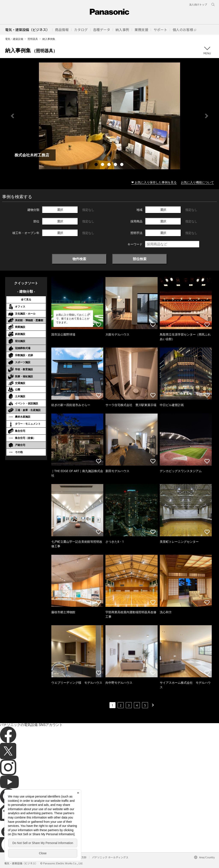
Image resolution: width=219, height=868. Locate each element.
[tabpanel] (109, 116)
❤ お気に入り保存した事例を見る (154, 182)
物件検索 (79, 259)
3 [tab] (109, 165)
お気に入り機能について (197, 182)
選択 (60, 210)
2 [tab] (103, 165)
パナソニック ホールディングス (110, 857)
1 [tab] (97, 165)
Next (207, 116)
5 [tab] (122, 165)
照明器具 (33, 39)
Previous (12, 116)
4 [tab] (116, 165)
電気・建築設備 (14, 39)
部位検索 (140, 259)
